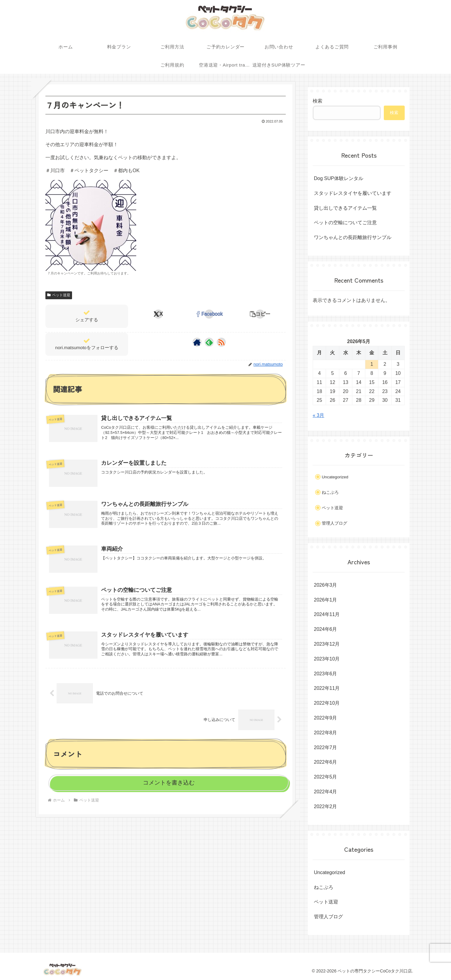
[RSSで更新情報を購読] (221, 342)
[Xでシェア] (158, 314)
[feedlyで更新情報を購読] (209, 342)
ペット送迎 (59, 295)
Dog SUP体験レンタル (339, 178)
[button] (260, 314)
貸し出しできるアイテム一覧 (345, 208)
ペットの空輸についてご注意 (345, 223)
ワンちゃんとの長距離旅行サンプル (353, 237)
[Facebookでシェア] (209, 314)
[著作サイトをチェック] (197, 342)
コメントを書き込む (169, 783)
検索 (318, 101)
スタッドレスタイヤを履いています (353, 193)
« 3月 (318, 415)
